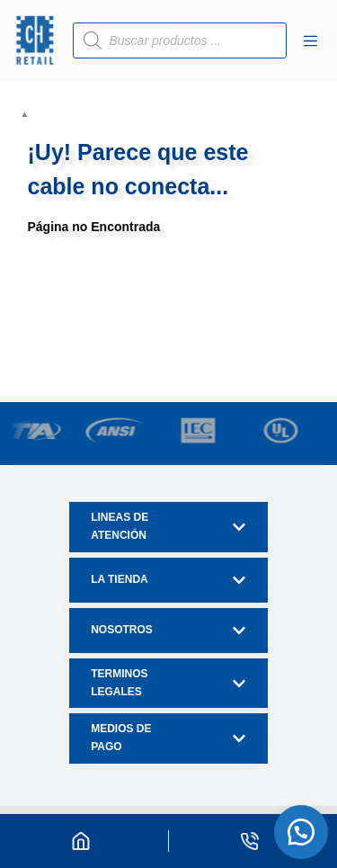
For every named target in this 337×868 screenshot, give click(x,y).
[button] (301, 832)
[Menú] (310, 41)
